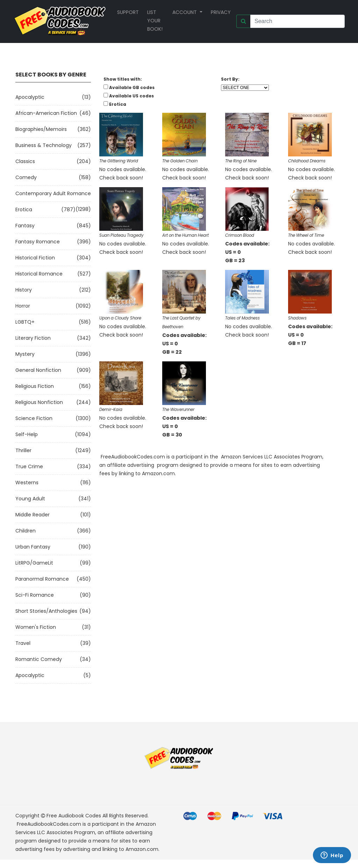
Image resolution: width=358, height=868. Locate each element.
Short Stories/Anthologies (46, 611)
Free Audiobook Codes (74, 816)
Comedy (26, 177)
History (24, 290)
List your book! (155, 21)
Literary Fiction (33, 338)
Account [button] (185, 12)
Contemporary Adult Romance (53, 193)
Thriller (23, 450)
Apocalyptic (30, 97)
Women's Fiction (36, 627)
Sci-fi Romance (35, 595)
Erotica (24, 209)
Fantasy (25, 226)
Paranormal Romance (42, 579)
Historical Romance (39, 274)
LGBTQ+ (25, 322)
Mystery (25, 354)
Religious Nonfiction (39, 402)
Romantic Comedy (39, 659)
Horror (23, 306)
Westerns (27, 483)
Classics (25, 161)
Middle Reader (33, 515)
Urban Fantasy (33, 547)
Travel (23, 643)
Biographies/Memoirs (41, 129)
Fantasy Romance (38, 242)
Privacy (221, 12)
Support (128, 12)
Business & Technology (44, 145)
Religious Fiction (35, 386)
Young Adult (30, 499)
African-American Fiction (46, 113)
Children (26, 531)
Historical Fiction (35, 258)
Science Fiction (34, 418)
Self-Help (27, 434)
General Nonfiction (38, 370)
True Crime (29, 466)
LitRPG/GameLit (34, 563)
